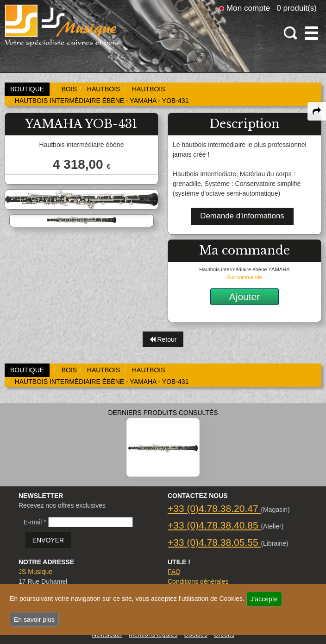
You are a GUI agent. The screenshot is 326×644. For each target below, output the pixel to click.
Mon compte (248, 8)
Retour (163, 339)
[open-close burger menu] (311, 33)
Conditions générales (198, 581)
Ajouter (245, 296)
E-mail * (35, 522)
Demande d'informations (242, 216)
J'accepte (264, 599)
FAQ (174, 572)
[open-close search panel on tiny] (291, 33)
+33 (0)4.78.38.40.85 (214, 525)
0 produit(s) (297, 8)
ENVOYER (48, 540)
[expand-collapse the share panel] (317, 111)
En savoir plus (34, 619)
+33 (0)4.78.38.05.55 (214, 542)
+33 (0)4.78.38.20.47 (214, 508)
